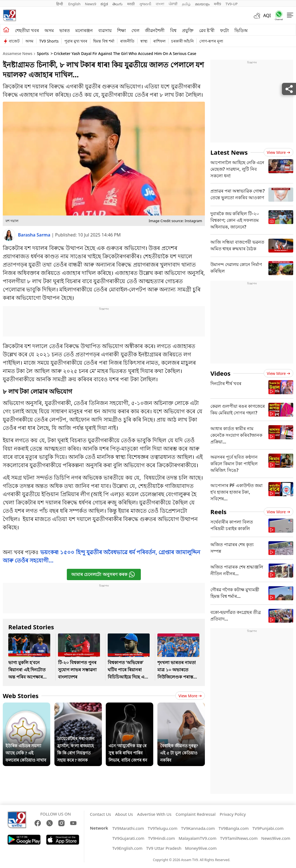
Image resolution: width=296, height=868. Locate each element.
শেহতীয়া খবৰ (27, 30)
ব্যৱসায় (105, 30)
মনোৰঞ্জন (84, 30)
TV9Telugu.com (163, 828)
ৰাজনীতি (127, 41)
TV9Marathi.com (128, 828)
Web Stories (21, 696)
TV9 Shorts (49, 41)
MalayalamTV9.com (198, 838)
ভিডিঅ (241, 30)
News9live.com (276, 838)
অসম (49, 30)
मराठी (131, 4)
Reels (218, 512)
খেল (135, 30)
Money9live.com (201, 848)
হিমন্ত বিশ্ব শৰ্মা (104, 41)
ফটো (224, 30)
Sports (43, 53)
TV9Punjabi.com (268, 828)
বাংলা (160, 4)
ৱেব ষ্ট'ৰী (207, 30)
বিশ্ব (173, 30)
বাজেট (14, 41)
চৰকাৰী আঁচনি (183, 41)
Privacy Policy (233, 814)
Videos (220, 373)
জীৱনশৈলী (155, 30)
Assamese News (18, 53)
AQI (267, 15)
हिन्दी (60, 4)
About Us (124, 814)
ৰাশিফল (159, 41)
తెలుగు (117, 4)
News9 (91, 4)
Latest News (229, 152)
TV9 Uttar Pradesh (164, 848)
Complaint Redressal (196, 814)
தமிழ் (186, 4)
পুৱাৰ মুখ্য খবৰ (76, 41)
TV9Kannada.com (198, 828)
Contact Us (101, 814)
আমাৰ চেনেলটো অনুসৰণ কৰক (103, 574)
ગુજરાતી (145, 4)
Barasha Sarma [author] (35, 235)
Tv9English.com (127, 848)
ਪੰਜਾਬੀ (173, 4)
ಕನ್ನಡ (104, 4)
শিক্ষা (121, 30)
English (74, 4)
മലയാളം (202, 4)
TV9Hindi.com (162, 838)
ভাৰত (65, 30)
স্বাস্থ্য (144, 41)
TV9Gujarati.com (128, 838)
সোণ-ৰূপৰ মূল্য (211, 41)
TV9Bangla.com (233, 828)
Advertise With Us (154, 814)
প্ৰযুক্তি (188, 30)
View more (190, 696)
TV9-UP (232, 4)
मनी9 (218, 4)
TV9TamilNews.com (239, 838)
